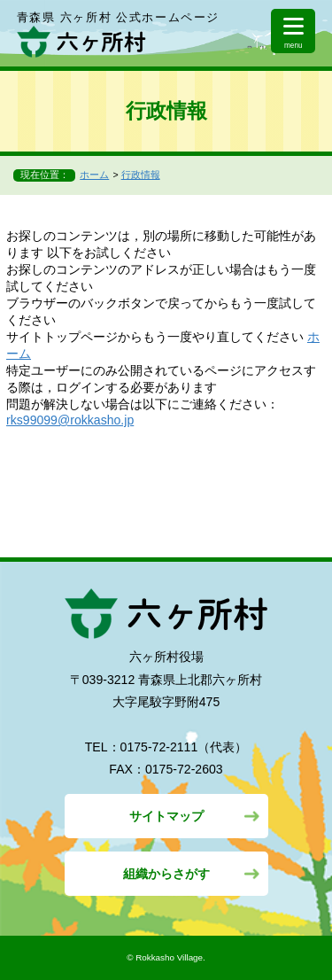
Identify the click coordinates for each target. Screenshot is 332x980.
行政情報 (141, 175)
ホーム (94, 175)
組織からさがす (166, 874)
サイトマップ (166, 816)
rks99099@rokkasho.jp (70, 420)
